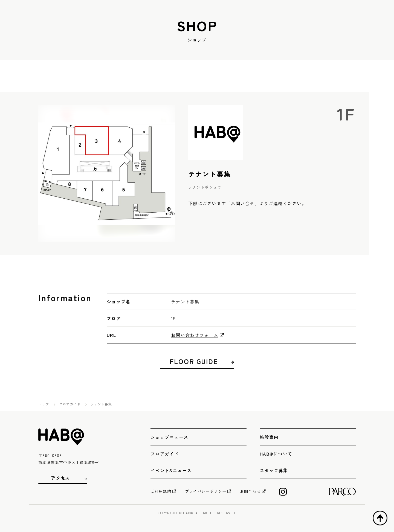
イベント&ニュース (171, 470)
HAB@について (276, 454)
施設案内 (269, 437)
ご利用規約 (161, 491)
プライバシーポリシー (206, 491)
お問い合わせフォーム (195, 345)
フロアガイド (70, 404)
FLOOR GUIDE (194, 371)
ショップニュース (169, 437)
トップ (44, 404)
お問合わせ (250, 491)
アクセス (60, 478)
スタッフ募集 (274, 470)
